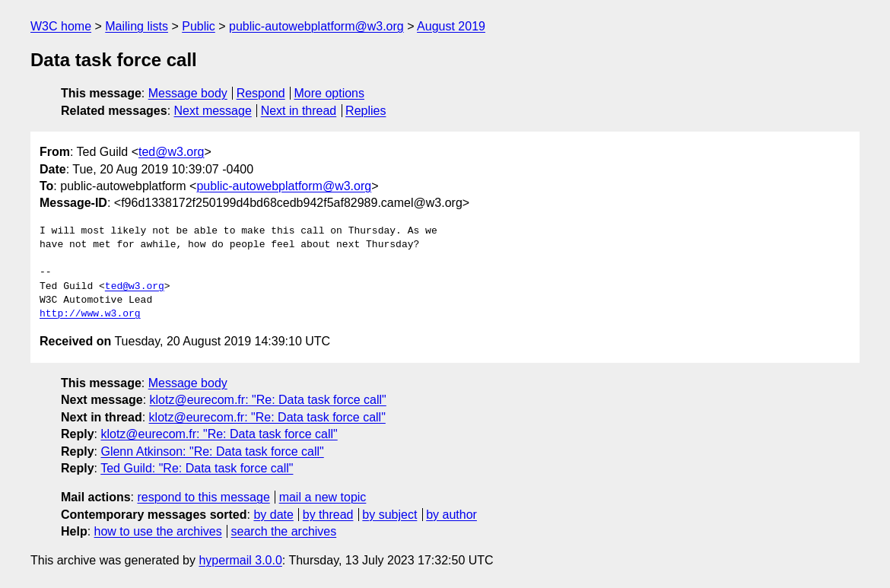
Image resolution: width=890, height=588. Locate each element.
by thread (328, 515)
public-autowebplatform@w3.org (316, 26)
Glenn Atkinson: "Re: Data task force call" (212, 451)
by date (273, 515)
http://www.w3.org (90, 314)
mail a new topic (323, 497)
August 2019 (451, 26)
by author (451, 515)
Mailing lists (137, 26)
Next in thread (299, 111)
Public (199, 26)
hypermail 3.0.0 (240, 560)
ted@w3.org (172, 152)
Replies (366, 111)
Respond (261, 93)
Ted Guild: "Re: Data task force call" (197, 468)
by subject (389, 515)
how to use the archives (158, 531)
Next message (213, 111)
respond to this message (203, 497)
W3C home (61, 26)
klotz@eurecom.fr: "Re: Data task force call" (268, 400)
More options (330, 93)
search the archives (284, 531)
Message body (188, 93)
